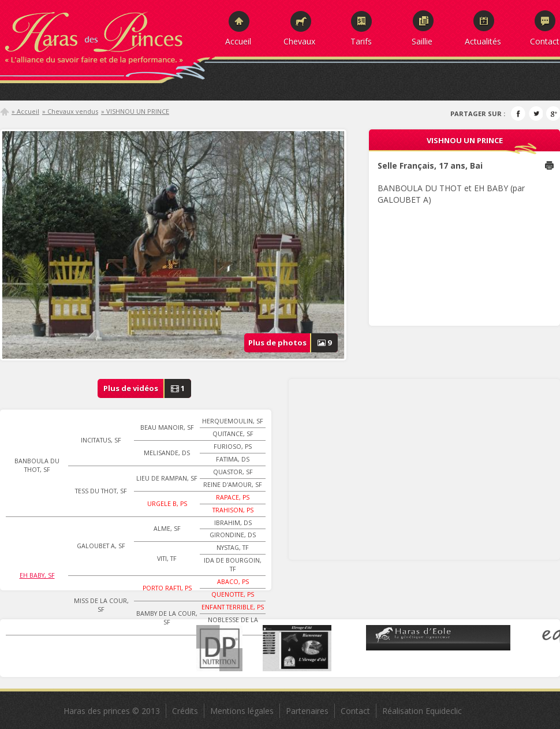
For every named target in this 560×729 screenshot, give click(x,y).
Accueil (238, 41)
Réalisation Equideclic (422, 711)
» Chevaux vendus (70, 111)
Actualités (483, 41)
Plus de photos (293, 343)
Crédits (185, 711)
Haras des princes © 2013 (112, 711)
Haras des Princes (107, 35)
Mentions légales (242, 711)
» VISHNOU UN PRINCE (135, 111)
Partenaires (307, 711)
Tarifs (361, 41)
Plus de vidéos (148, 388)
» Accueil (25, 111)
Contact (545, 41)
